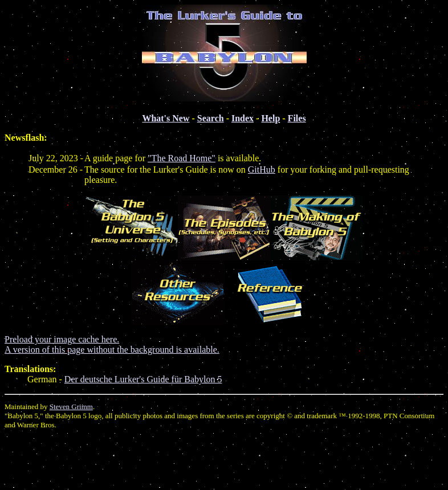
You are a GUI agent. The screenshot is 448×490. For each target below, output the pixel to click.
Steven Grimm (71, 407)
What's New (166, 118)
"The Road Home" (182, 158)
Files (297, 118)
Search (211, 118)
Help (270, 118)
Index (243, 118)
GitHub (262, 170)
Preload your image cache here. (62, 339)
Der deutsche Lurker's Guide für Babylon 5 (143, 379)
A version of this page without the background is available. (112, 350)
